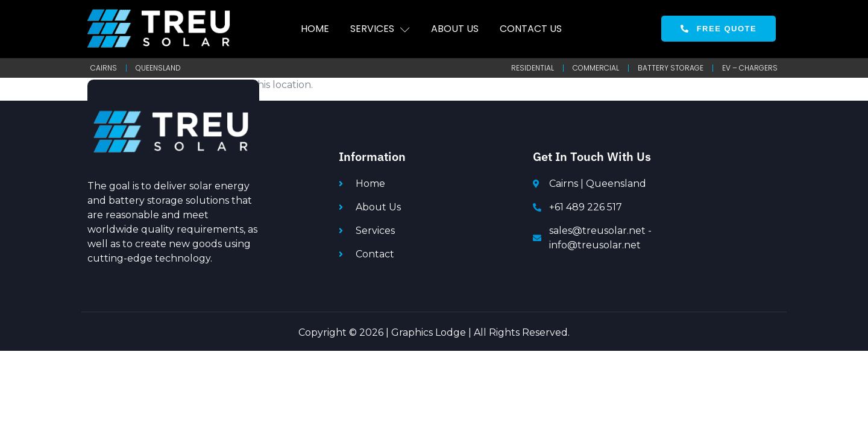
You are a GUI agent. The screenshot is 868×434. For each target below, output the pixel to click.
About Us (455, 29)
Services (380, 29)
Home (315, 29)
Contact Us (531, 29)
